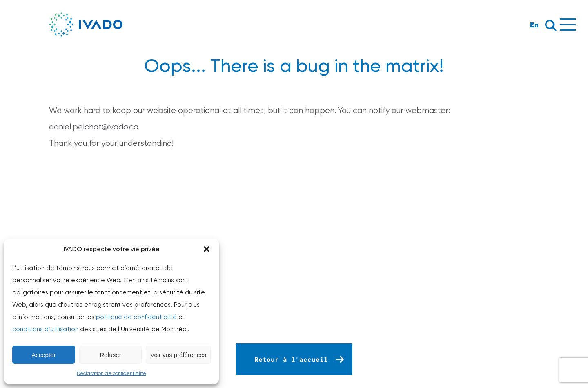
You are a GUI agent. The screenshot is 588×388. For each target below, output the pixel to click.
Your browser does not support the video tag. (294, 254)
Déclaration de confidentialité (111, 373)
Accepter (43, 355)
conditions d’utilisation (45, 329)
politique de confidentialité (136, 317)
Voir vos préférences (178, 355)
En (534, 25)
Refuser (110, 355)
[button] (207, 249)
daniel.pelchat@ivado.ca (94, 127)
